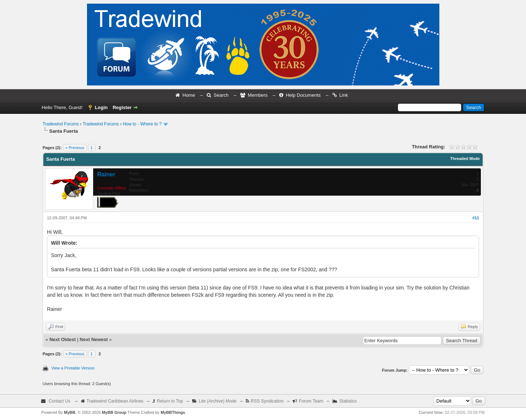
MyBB (70, 412)
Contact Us (60, 401)
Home (189, 95)
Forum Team (311, 401)
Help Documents (303, 95)
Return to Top (170, 401)
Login (101, 107)
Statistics (348, 401)
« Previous (75, 148)
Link (344, 95)
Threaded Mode (465, 159)
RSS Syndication (267, 401)
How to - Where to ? (142, 124)
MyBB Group (114, 412)
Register (122, 107)
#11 (476, 218)
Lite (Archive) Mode (218, 401)
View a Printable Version (73, 368)
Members (258, 95)
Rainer (106, 174)
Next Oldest (63, 339)
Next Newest (94, 339)
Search (221, 95)
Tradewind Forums (61, 124)
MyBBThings (173, 412)
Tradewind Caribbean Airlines (115, 401)
